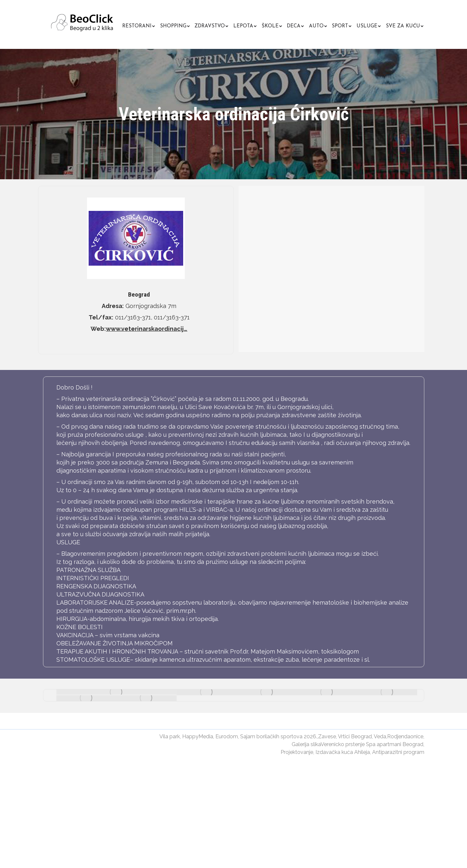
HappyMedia (198, 736)
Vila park (170, 736)
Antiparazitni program (398, 752)
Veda (380, 736)
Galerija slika (306, 744)
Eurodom (227, 736)
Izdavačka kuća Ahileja (343, 752)
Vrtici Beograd (355, 736)
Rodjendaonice (405, 736)
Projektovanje (297, 752)
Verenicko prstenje (343, 744)
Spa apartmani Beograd (395, 744)
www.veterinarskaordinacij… (147, 329)
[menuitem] (139, 25)
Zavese (327, 736)
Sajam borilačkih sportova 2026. (279, 736)
